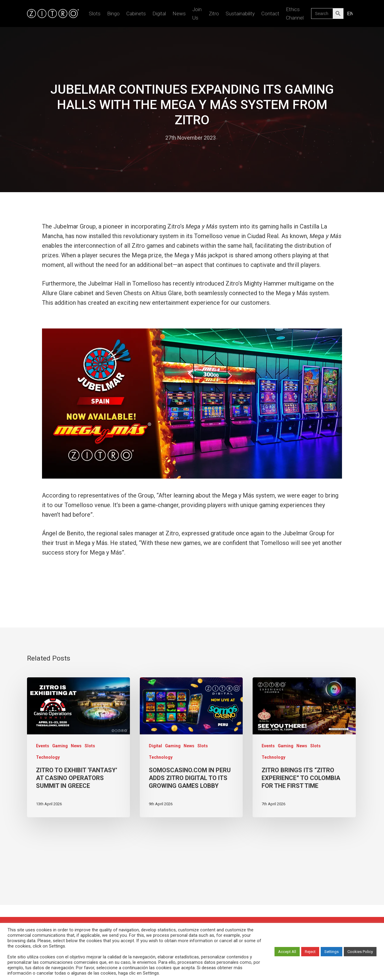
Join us (197, 14)
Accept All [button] (287, 952)
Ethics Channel (295, 14)
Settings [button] (331, 952)
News (179, 14)
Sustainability (240, 14)
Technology (48, 757)
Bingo (113, 14)
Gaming (60, 746)
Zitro (214, 14)
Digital (159, 14)
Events (43, 746)
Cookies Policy (360, 952)
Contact (270, 14)
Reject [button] (310, 952)
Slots (95, 14)
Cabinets (136, 14)
